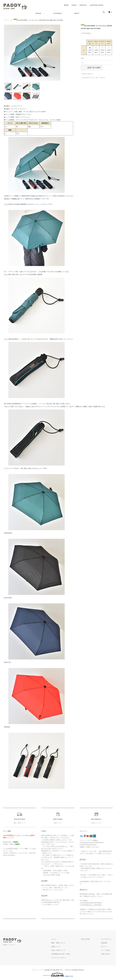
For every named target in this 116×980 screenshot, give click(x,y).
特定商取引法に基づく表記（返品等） (94, 78)
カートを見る (107, 950)
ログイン (105, 946)
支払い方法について (62, 950)
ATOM (90, 939)
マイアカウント (108, 939)
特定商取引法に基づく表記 (65, 954)
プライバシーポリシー (63, 958)
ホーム (6, 20)
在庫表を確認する (87, 74)
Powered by (58, 975)
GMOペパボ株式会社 (65, 970)
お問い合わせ (107, 954)
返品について (60, 946)
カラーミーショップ (38, 970)
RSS (85, 939)
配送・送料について (62, 943)
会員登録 (105, 943)
